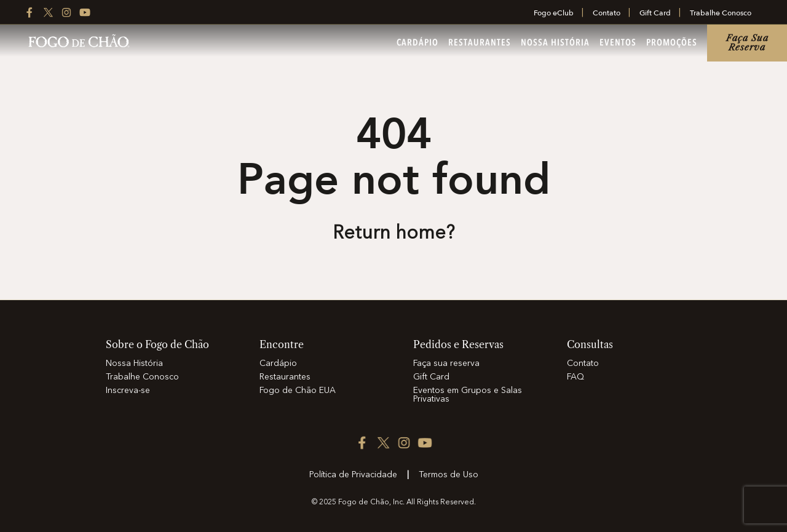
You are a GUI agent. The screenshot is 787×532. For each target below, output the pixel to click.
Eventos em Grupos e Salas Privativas (468, 395)
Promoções (672, 43)
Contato (607, 13)
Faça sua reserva (747, 43)
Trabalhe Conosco (721, 13)
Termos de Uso (449, 475)
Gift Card (655, 13)
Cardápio (417, 43)
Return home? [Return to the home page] (393, 234)
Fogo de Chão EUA (298, 391)
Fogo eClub (554, 13)
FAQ (575, 377)
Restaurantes (480, 43)
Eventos (618, 43)
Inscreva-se (128, 391)
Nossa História (555, 43)
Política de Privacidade (353, 475)
